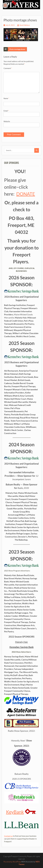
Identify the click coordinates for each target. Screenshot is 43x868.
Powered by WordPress (12, 862)
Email (6, 111)
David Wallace (25, 25)
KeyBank (22, 812)
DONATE (26, 194)
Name (6, 98)
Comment (8, 68)
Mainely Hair (21, 642)
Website (7, 121)
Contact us (8, 836)
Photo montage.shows (17, 49)
